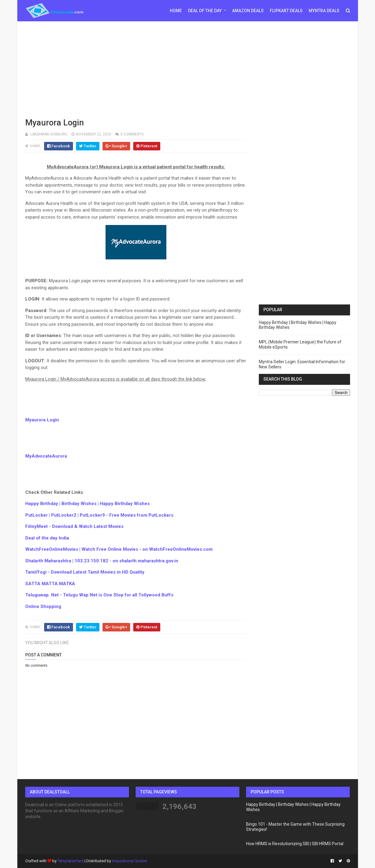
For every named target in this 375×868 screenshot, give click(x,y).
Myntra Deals (324, 11)
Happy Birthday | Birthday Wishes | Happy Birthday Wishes (87, 504)
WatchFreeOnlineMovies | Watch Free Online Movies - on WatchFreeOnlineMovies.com (119, 549)
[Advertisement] (188, 69)
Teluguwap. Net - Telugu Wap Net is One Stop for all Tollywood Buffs (99, 595)
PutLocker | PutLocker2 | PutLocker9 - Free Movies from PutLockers (99, 515)
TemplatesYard (71, 861)
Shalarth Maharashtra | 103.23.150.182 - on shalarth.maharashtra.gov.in (102, 561)
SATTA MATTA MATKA (50, 584)
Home (176, 11)
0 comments (132, 134)
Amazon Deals (248, 11)
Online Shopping (43, 606)
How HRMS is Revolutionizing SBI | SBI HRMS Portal (295, 844)
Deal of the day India (47, 538)
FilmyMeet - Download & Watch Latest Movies (74, 526)
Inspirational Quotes (130, 861)
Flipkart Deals (286, 11)
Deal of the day (205, 11)
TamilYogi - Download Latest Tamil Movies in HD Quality (85, 572)
